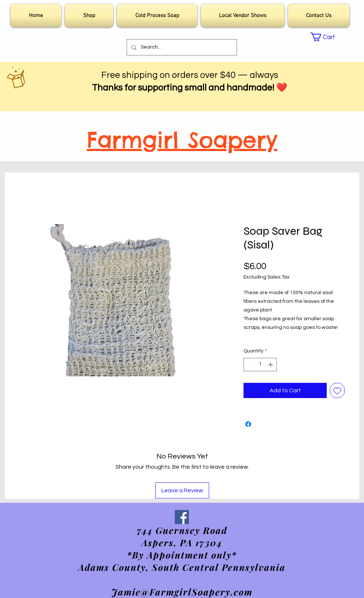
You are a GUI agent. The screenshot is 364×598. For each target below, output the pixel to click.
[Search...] (181, 47)
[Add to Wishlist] (337, 390)
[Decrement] (249, 365)
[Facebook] (182, 517)
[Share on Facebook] (248, 424)
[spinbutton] (260, 365)
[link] (327, 37)
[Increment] (271, 365)
